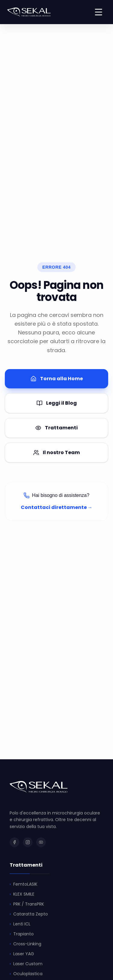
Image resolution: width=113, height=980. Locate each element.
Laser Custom (26, 964)
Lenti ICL (20, 924)
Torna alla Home (57, 379)
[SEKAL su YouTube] (41, 842)
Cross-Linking (25, 944)
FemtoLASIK (24, 884)
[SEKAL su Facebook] (14, 842)
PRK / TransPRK (27, 904)
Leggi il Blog (57, 403)
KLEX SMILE (22, 894)
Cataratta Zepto (29, 914)
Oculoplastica (26, 974)
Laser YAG (22, 954)
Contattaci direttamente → (57, 507)
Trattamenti (56, 428)
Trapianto (22, 934)
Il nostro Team (56, 452)
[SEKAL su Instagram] (28, 842)
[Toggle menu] (99, 12)
